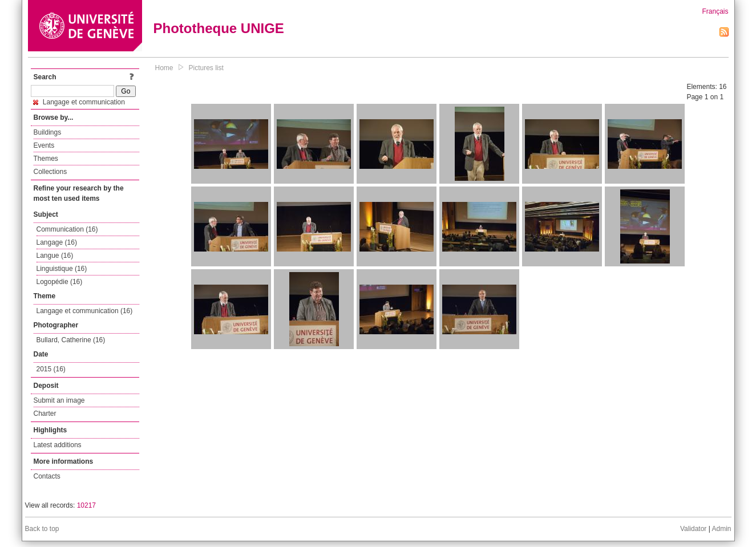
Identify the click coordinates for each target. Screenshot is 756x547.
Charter (45, 414)
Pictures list (206, 68)
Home (164, 68)
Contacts (47, 476)
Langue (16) (55, 256)
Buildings (48, 132)
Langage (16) (57, 242)
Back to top (42, 529)
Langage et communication (79, 102)
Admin (721, 529)
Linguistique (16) (62, 269)
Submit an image (59, 400)
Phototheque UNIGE (219, 28)
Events (44, 145)
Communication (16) (67, 229)
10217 (86, 505)
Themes (46, 159)
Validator (693, 529)
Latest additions (58, 445)
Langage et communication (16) (85, 311)
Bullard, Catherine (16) (71, 340)
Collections (50, 172)
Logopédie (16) (60, 282)
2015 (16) (51, 369)
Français (715, 11)
